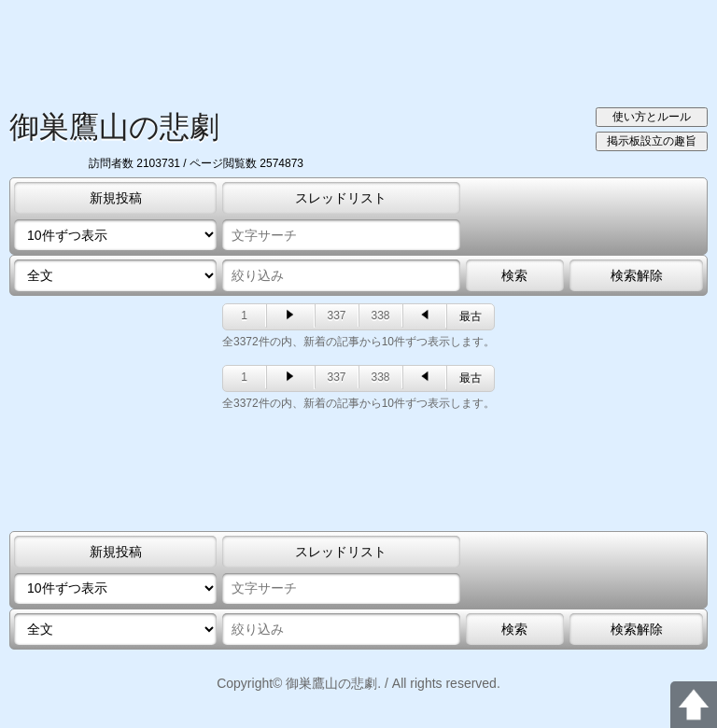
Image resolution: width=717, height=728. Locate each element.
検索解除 (637, 275)
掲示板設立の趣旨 (652, 141)
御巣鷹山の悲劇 (114, 127)
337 (336, 315)
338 (380, 315)
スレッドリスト (341, 198)
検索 (514, 275)
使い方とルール (652, 117)
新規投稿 (116, 198)
